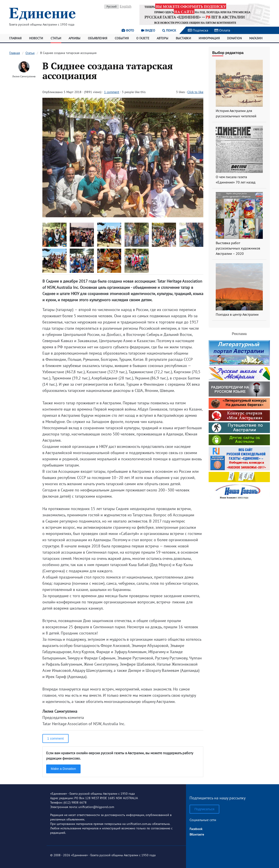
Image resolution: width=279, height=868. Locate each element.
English (126, 6)
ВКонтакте (197, 834)
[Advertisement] (239, 529)
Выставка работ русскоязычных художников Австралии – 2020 (238, 248)
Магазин (256, 38)
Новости (36, 38)
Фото (128, 30)
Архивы (74, 38)
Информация (209, 38)
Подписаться (204, 809)
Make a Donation (63, 769)
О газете (143, 38)
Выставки (183, 38)
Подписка (198, 30)
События (122, 38)
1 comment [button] (55, 738)
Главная (15, 38)
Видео (148, 30)
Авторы (162, 38)
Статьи (56, 38)
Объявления (98, 38)
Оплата (222, 30)
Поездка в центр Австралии (237, 314)
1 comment (112, 92)
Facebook (196, 829)
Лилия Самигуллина (24, 76)
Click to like (195, 92)
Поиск (169, 30)
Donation (234, 38)
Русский (112, 7)
